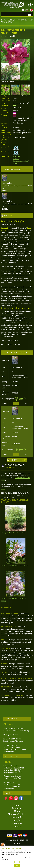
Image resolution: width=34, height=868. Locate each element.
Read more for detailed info (11, 344)
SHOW (8, 216)
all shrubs (17, 157)
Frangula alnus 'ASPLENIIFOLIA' (13, 533)
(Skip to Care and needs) (8, 225)
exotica (16, 163)
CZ (26, 10)
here (3, 489)
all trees (16, 159)
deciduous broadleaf (21, 161)
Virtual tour (12, 756)
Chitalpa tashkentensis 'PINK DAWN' (15, 566)
